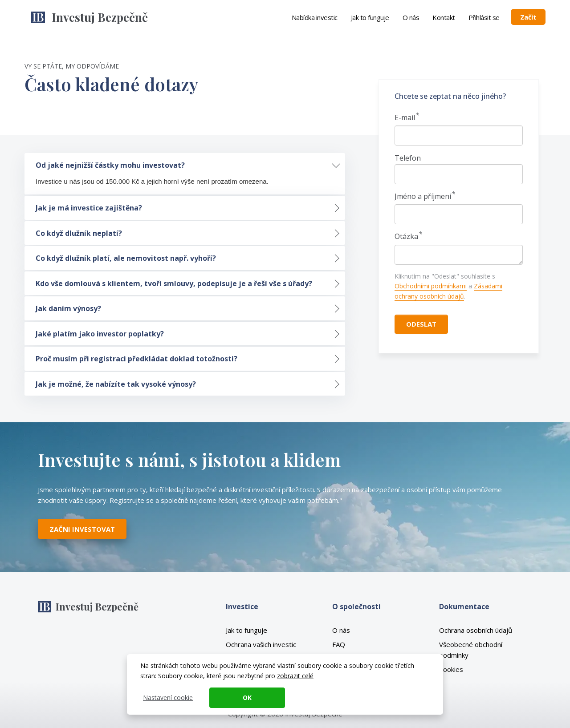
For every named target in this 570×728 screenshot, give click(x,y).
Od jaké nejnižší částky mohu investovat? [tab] (110, 165)
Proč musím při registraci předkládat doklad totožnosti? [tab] (136, 359)
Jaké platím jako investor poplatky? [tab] (100, 334)
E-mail (405, 117)
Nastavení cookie (168, 698)
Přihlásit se (484, 17)
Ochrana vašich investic (261, 644)
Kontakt (444, 17)
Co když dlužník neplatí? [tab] (79, 233)
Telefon (408, 158)
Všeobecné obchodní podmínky (471, 650)
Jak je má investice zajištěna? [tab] (89, 208)
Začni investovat (82, 529)
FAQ (339, 644)
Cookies (451, 669)
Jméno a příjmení (423, 196)
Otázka (406, 236)
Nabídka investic (315, 17)
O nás (411, 17)
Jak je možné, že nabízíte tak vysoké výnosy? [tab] (116, 384)
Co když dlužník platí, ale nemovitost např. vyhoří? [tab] (126, 258)
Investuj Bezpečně (100, 17)
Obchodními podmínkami (431, 286)
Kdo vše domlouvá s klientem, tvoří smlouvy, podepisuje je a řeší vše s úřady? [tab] (174, 283)
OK (247, 698)
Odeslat (421, 324)
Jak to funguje (370, 17)
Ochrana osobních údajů (476, 630)
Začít (528, 17)
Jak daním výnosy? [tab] (68, 308)
